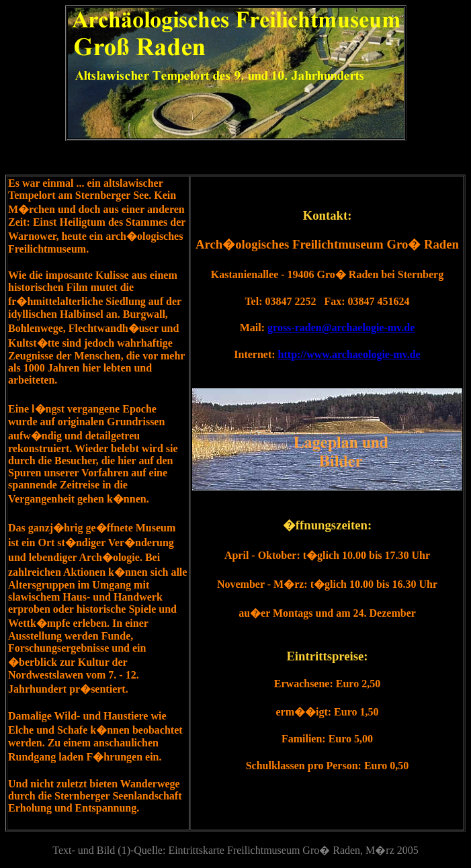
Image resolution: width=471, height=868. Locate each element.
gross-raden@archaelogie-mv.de (341, 328)
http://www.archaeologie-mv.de (349, 354)
